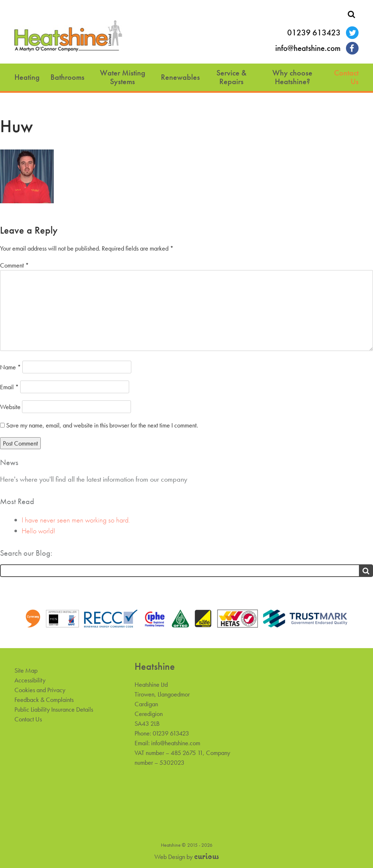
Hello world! (38, 531)
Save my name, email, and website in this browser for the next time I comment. (102, 425)
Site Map (26, 670)
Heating (27, 77)
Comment (14, 265)
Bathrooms (67, 77)
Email (9, 387)
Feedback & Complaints (44, 700)
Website (10, 407)
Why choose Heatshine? (292, 77)
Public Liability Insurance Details (54, 709)
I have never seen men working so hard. (76, 520)
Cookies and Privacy (40, 690)
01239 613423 (314, 33)
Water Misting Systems (123, 77)
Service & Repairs (231, 77)
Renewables (180, 77)
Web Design (170, 857)
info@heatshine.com (308, 48)
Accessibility (30, 680)
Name (10, 367)
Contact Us (346, 77)
